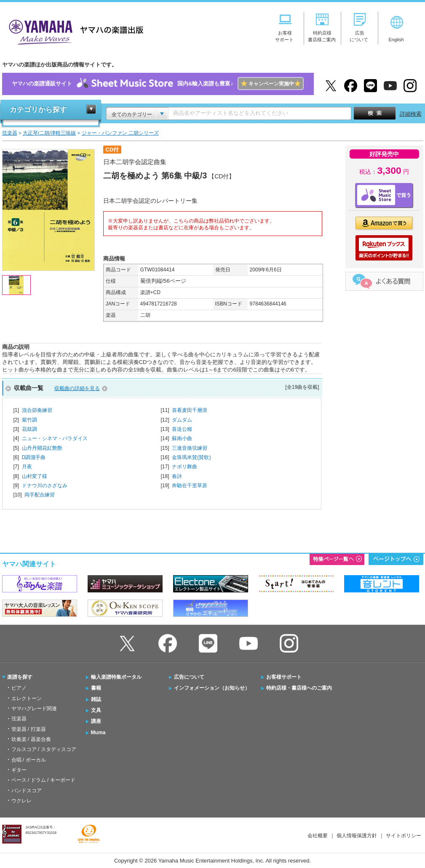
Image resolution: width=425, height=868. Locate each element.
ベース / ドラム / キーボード (43, 780)
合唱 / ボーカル (29, 760)
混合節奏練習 (37, 410)
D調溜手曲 (34, 457)
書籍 (96, 688)
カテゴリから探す (38, 110)
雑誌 (96, 699)
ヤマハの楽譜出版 (74, 31)
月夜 (27, 467)
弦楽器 (19, 719)
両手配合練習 (40, 495)
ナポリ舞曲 (184, 467)
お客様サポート (284, 677)
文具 (96, 710)
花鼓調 (29, 429)
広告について (189, 677)
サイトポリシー (404, 836)
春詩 (177, 476)
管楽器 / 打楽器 (29, 729)
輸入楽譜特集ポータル (116, 677)
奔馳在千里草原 (190, 486)
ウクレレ (21, 801)
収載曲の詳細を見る (77, 388)
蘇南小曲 (182, 438)
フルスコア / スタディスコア (44, 749)
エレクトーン (27, 698)
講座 (96, 721)
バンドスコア (27, 791)
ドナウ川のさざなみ (45, 486)
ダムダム (182, 420)
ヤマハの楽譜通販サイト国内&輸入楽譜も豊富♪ (158, 84)
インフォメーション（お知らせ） (212, 688)
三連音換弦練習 (190, 448)
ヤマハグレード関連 (34, 709)
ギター (19, 770)
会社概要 (318, 836)
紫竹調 (29, 420)
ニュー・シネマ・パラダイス (55, 438)
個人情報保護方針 (357, 836)
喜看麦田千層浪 (190, 410)
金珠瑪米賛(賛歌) (191, 457)
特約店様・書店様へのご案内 (299, 688)
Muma (98, 733)
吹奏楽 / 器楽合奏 (31, 739)
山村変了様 (35, 476)
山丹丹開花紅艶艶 (42, 448)
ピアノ (19, 688)
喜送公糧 (182, 429)
